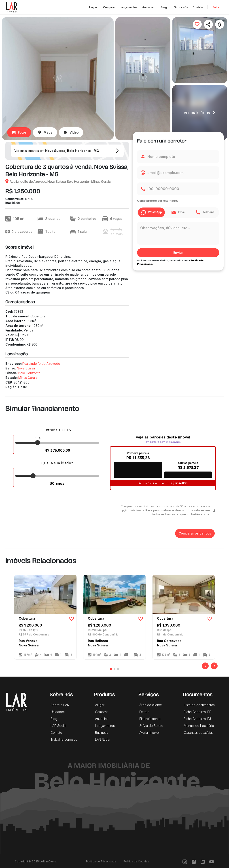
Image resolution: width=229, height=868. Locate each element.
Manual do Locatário (199, 726)
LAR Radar (103, 739)
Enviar (178, 253)
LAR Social (58, 726)
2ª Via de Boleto (151, 726)
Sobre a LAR (60, 705)
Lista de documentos (199, 705)
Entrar (216, 7)
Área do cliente (151, 705)
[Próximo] (214, 666)
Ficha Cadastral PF (197, 712)
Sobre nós (181, 7)
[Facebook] (194, 861)
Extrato (144, 712)
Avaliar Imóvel (149, 733)
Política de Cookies (136, 861)
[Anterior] (205, 666)
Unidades (58, 712)
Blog (164, 7)
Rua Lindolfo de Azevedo (41, 364)
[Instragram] (185, 861)
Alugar (93, 7)
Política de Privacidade (101, 861)
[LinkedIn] (203, 861)
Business (102, 733)
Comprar (109, 7)
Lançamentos (129, 7)
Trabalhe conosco (64, 739)
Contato (198, 7)
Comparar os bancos (195, 534)
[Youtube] (212, 861)
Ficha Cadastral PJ (197, 719)
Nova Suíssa (26, 368)
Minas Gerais (28, 378)
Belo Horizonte (29, 373)
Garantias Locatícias (199, 733)
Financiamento (150, 719)
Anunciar (148, 7)
